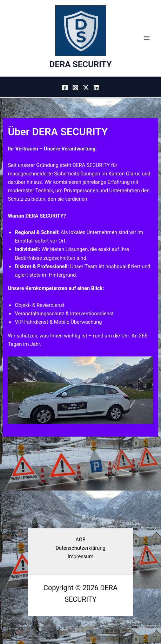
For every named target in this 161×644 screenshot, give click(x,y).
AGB (80, 540)
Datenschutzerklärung (81, 548)
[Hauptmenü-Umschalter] (147, 38)
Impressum (80, 556)
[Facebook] (65, 88)
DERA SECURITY (81, 64)
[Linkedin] (96, 88)
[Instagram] (75, 88)
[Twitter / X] (86, 88)
